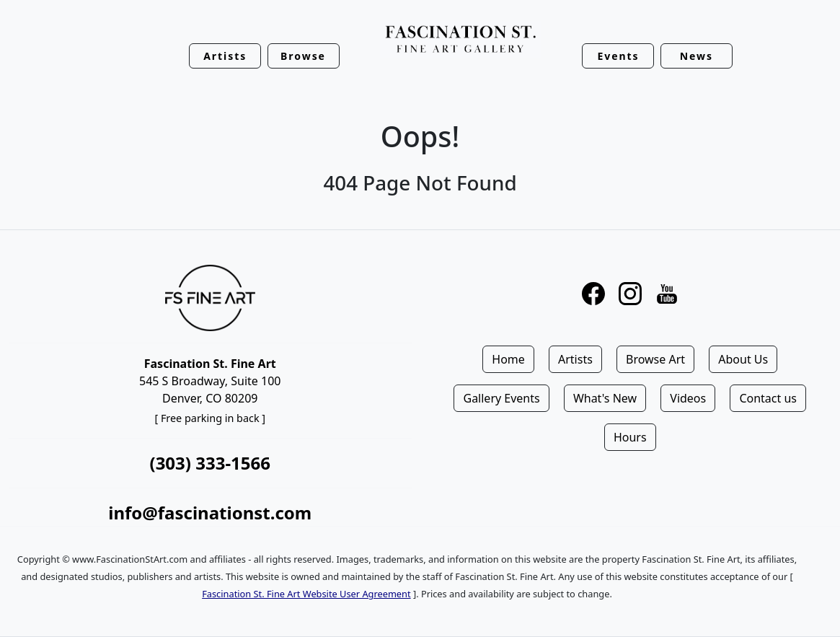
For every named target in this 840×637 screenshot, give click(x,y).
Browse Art (655, 359)
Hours (630, 437)
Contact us (768, 398)
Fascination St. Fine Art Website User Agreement (306, 594)
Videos (688, 398)
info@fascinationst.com (210, 513)
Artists (575, 359)
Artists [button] (225, 56)
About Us (743, 359)
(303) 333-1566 (210, 463)
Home (508, 359)
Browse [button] (303, 56)
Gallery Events (501, 398)
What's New (605, 398)
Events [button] (618, 56)
